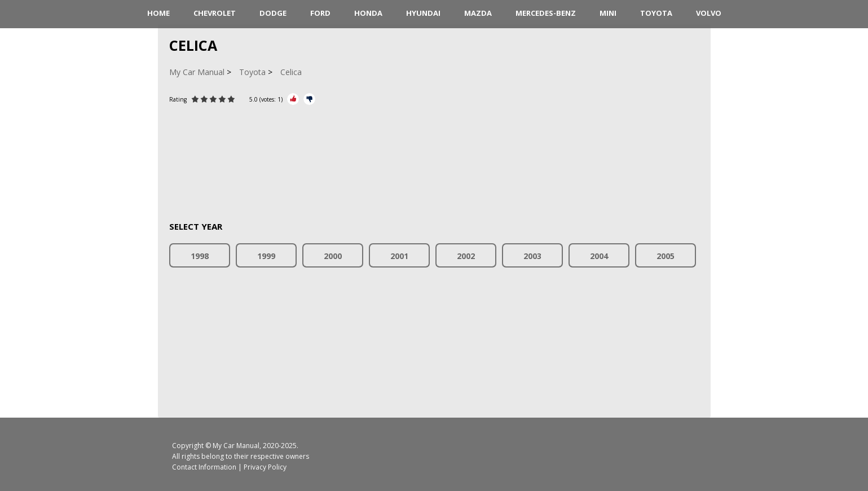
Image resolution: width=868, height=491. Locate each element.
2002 (466, 256)
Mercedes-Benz (546, 13)
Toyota (656, 13)
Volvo (709, 13)
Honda (368, 13)
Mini (608, 13)
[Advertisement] (434, 156)
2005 (666, 256)
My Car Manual (236, 446)
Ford (320, 13)
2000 (333, 256)
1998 (200, 256)
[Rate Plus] (293, 99)
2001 (399, 256)
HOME (158, 13)
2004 (599, 256)
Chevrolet (215, 13)
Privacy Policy (265, 467)
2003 (532, 256)
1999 (266, 256)
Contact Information (204, 467)
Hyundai (423, 13)
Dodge (273, 13)
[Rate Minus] (309, 99)
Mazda (478, 13)
